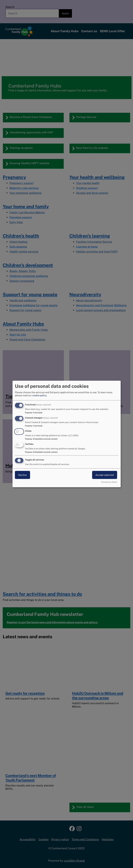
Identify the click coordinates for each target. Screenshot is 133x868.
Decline (22, 475)
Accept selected (105, 475)
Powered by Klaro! (109, 482)
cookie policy (39, 395)
